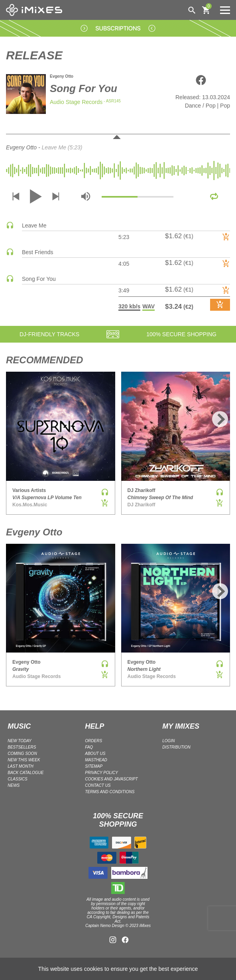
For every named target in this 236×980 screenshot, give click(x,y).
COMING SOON (22, 754)
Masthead (96, 760)
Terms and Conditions (110, 792)
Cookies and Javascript (111, 779)
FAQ (89, 747)
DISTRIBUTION (176, 747)
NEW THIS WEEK (24, 760)
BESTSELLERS (22, 747)
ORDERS (93, 741)
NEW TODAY (20, 741)
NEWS (14, 785)
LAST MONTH (20, 766)
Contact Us (98, 785)
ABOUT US (95, 754)
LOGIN (168, 741)
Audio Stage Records (76, 102)
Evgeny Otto (62, 76)
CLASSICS (17, 779)
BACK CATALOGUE (26, 773)
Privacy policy (101, 773)
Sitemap (94, 766)
